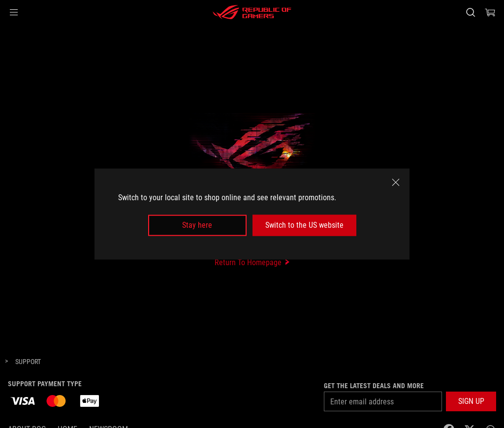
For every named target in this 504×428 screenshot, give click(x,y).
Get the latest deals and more (374, 386)
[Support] (28, 362)
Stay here (197, 225)
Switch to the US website (304, 225)
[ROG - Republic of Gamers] (252, 12)
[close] (396, 183)
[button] (14, 12)
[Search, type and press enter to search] (471, 12)
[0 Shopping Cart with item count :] (490, 12)
